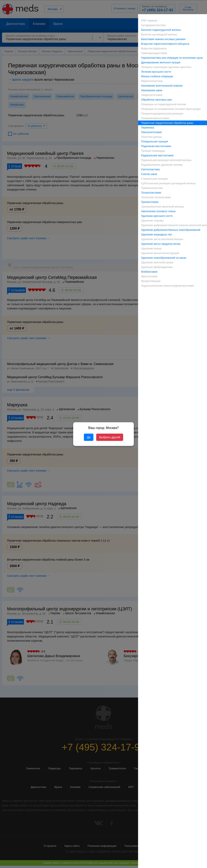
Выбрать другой (110, 437)
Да (89, 437)
